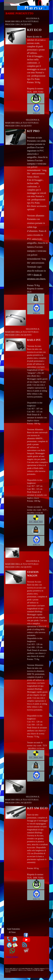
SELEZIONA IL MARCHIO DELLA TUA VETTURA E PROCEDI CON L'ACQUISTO (22, 21)
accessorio (42, 206)
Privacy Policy (12, 957)
